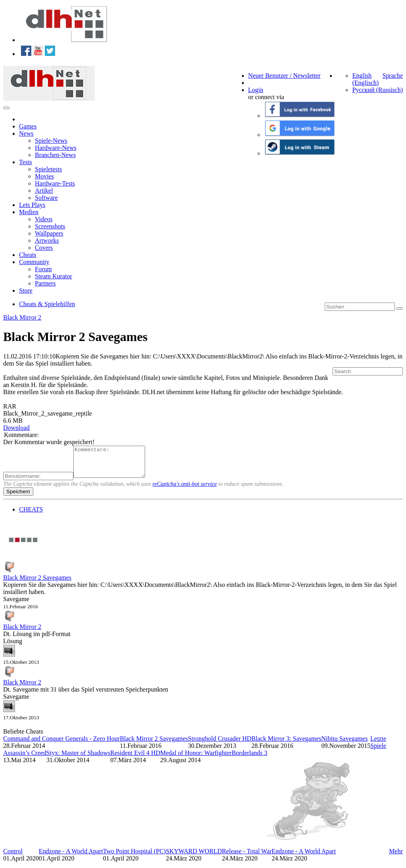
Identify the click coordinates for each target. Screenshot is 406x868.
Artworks (47, 240)
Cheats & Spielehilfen (47, 304)
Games (28, 126)
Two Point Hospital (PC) (134, 857)
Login (256, 90)
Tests (26, 162)
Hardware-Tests (55, 183)
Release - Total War (247, 857)
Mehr (396, 857)
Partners (45, 283)
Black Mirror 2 (22, 317)
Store (26, 290)
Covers (44, 248)
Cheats (28, 255)
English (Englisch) (365, 79)
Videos (44, 219)
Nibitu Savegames (344, 744)
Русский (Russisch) (377, 90)
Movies (44, 176)
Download (16, 428)
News (26, 133)
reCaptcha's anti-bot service (185, 490)
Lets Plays (32, 205)
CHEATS (31, 515)
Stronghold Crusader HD (220, 744)
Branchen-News (55, 155)
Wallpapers (49, 233)
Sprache (393, 76)
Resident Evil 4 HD (135, 759)
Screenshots (50, 226)
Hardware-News (56, 148)
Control (13, 857)
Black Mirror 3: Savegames (286, 744)
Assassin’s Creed (25, 759)
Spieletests (48, 169)
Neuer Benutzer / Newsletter (284, 76)
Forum (43, 269)
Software (46, 198)
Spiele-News (51, 141)
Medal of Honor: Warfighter (196, 759)
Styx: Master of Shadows (78, 759)
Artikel (44, 191)
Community (34, 262)
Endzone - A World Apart (71, 857)
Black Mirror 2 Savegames (37, 583)
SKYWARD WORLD (194, 857)
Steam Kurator (54, 276)
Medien (29, 212)
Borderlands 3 (249, 759)
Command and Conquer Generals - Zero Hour (61, 744)
